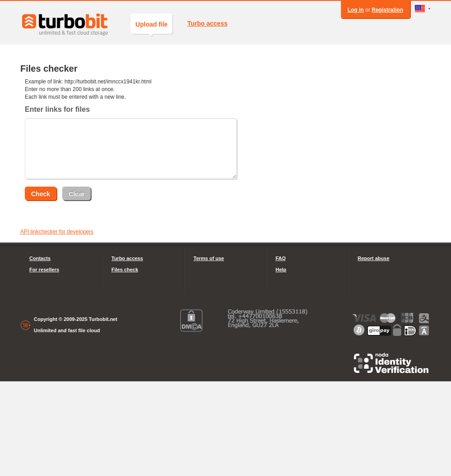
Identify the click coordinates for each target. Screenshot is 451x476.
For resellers (44, 270)
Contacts (40, 258)
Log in (356, 10)
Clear (76, 194)
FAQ (281, 258)
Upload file (152, 27)
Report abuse (373, 258)
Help (281, 270)
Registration (387, 10)
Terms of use (209, 258)
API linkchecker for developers (57, 232)
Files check (125, 270)
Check (41, 194)
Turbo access (207, 23)
